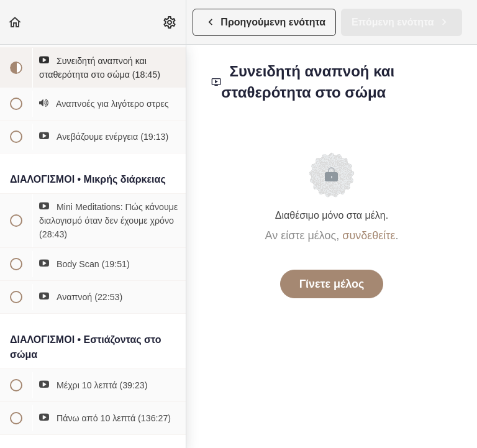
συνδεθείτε (369, 235)
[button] (16, 22)
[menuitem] (170, 22)
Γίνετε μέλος (332, 284)
